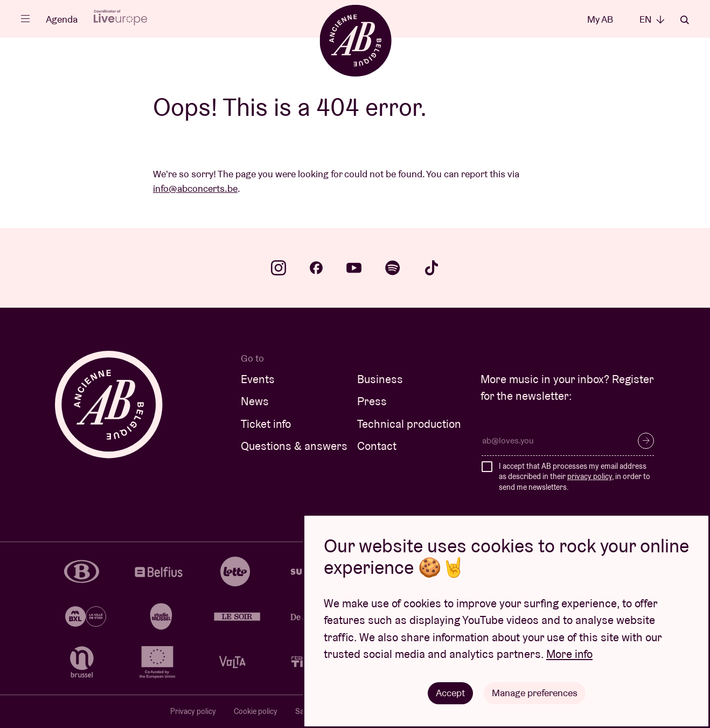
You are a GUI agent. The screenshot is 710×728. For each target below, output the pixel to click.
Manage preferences (535, 693)
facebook (316, 268)
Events (258, 379)
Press (372, 401)
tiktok (431, 268)
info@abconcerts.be (195, 188)
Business (380, 379)
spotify (393, 268)
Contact (377, 446)
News (255, 401)
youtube (354, 268)
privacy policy (590, 476)
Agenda (62, 19)
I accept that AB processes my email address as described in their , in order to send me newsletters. (575, 477)
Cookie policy (256, 711)
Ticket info (266, 424)
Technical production (409, 424)
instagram (279, 268)
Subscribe (646, 441)
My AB (600, 19)
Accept (450, 693)
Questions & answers (294, 446)
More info (569, 654)
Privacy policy (193, 711)
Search (685, 20)
